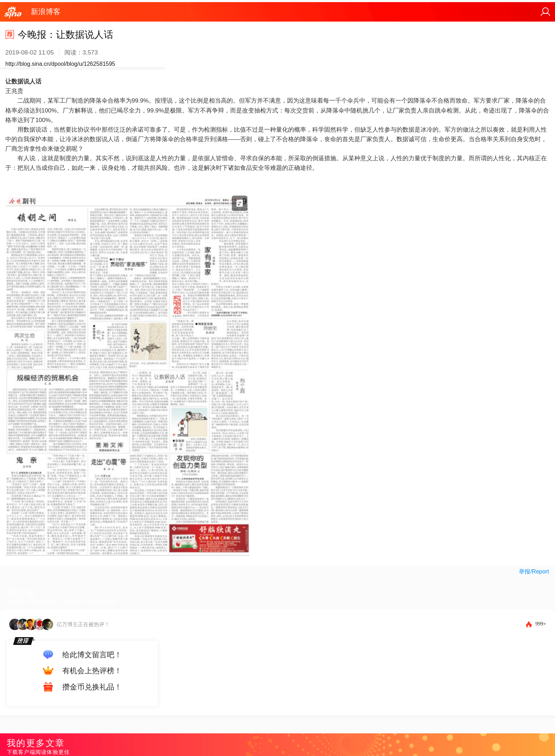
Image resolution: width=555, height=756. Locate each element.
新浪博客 (46, 11)
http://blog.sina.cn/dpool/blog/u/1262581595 (60, 64)
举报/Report (534, 572)
